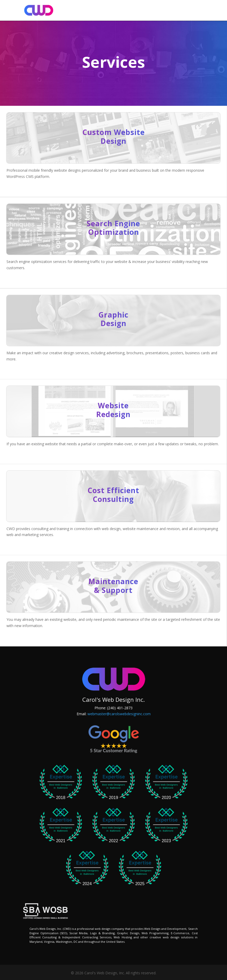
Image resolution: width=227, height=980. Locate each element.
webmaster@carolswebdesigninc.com (119, 714)
